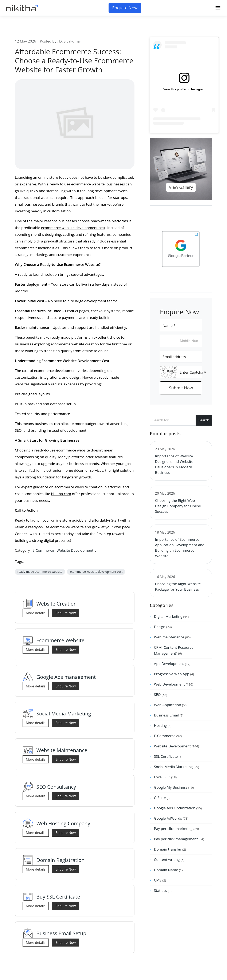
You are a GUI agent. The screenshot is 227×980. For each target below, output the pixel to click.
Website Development (75, 550)
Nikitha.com (61, 494)
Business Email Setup (61, 933)
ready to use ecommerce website (77, 184)
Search (204, 420)
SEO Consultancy (56, 787)
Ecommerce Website (60, 640)
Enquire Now (125, 8)
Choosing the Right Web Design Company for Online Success (178, 506)
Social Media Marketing (64, 713)
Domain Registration (61, 860)
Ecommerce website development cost (96, 572)
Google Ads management (66, 677)
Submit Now (181, 388)
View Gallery (181, 187)
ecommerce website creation (75, 344)
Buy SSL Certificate (58, 897)
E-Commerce (43, 550)
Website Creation (57, 604)
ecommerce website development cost (73, 228)
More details (36, 613)
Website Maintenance (62, 750)
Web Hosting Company (63, 823)
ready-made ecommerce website (40, 572)
